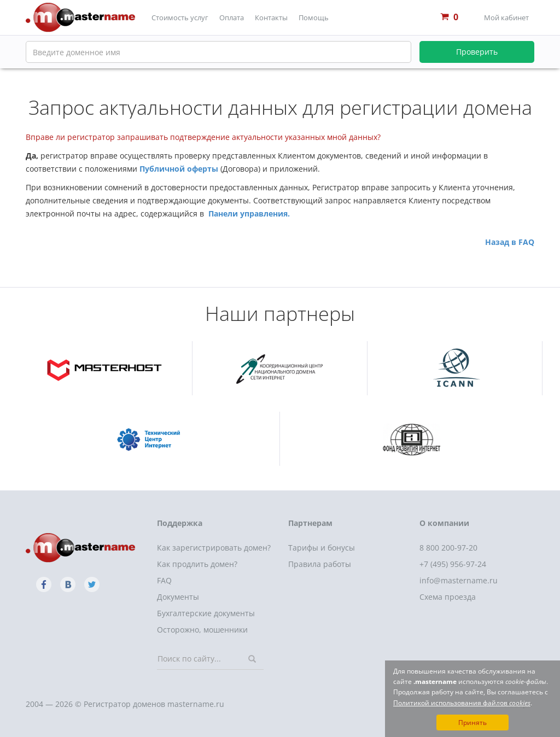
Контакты (271, 17)
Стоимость (180, 17)
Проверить (477, 52)
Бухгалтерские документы (206, 613)
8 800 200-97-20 (448, 548)
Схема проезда (448, 597)
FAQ (164, 580)
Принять (472, 723)
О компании (444, 523)
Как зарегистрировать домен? (214, 548)
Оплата (232, 17)
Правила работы (320, 564)
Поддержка (180, 523)
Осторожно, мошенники (202, 630)
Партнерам (310, 523)
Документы (178, 597)
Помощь (314, 17)
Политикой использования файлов (462, 703)
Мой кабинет (506, 17)
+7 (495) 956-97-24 (453, 564)
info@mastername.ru (459, 580)
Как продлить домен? (197, 564)
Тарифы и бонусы (322, 548)
